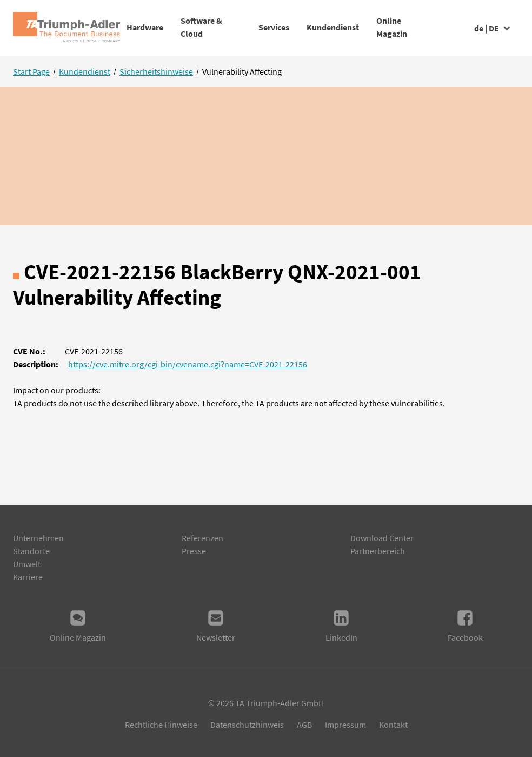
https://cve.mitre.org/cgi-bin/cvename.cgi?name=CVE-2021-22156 (188, 364)
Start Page (31, 71)
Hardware (145, 27)
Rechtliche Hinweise (161, 725)
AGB (304, 725)
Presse (194, 551)
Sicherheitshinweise (156, 71)
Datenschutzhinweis (247, 725)
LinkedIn (341, 626)
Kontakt (393, 725)
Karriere (28, 577)
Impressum (345, 725)
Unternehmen (38, 538)
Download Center (382, 538)
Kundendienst (358, 27)
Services (282, 27)
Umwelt (27, 564)
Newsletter (216, 626)
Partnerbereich (378, 551)
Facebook (465, 626)
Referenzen (202, 538)
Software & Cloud (215, 27)
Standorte (31, 551)
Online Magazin (434, 27)
